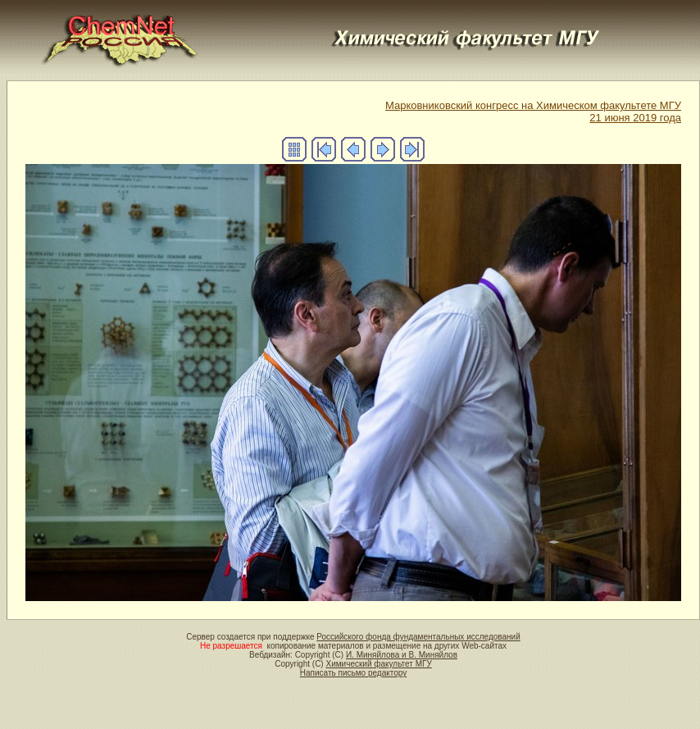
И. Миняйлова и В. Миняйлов (402, 655)
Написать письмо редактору (353, 673)
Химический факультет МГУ (378, 664)
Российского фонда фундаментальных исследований (418, 637)
